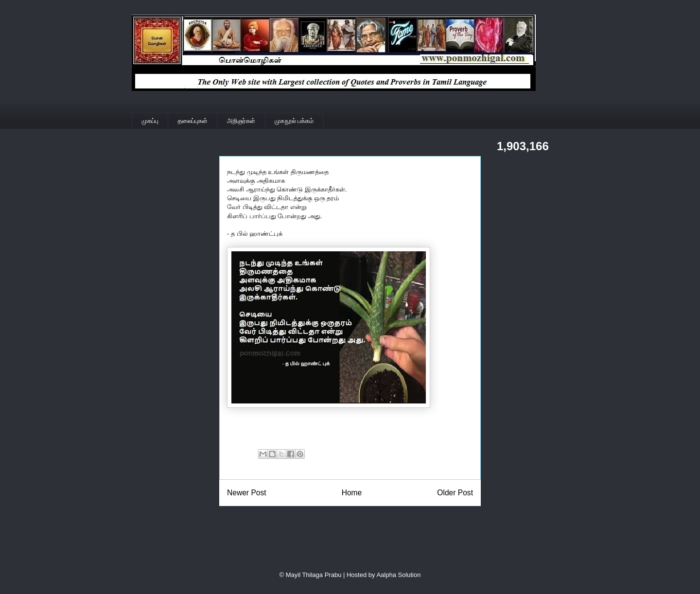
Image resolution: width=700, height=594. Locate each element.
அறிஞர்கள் (241, 121)
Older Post (455, 493)
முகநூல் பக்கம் (294, 121)
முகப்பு (150, 121)
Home (352, 493)
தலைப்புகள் (193, 121)
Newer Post (247, 493)
